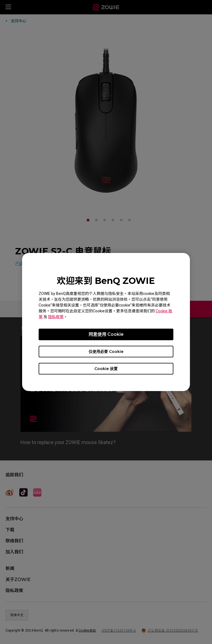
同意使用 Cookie (106, 334)
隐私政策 (56, 317)
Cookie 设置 (106, 369)
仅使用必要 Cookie (106, 352)
